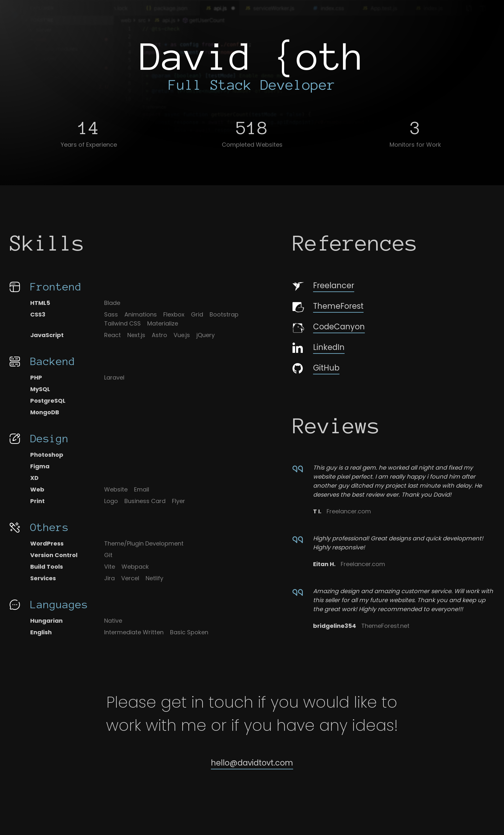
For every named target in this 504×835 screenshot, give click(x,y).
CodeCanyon (329, 327)
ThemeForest (328, 307)
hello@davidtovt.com (252, 763)
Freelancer (323, 286)
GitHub (316, 368)
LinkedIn (319, 347)
